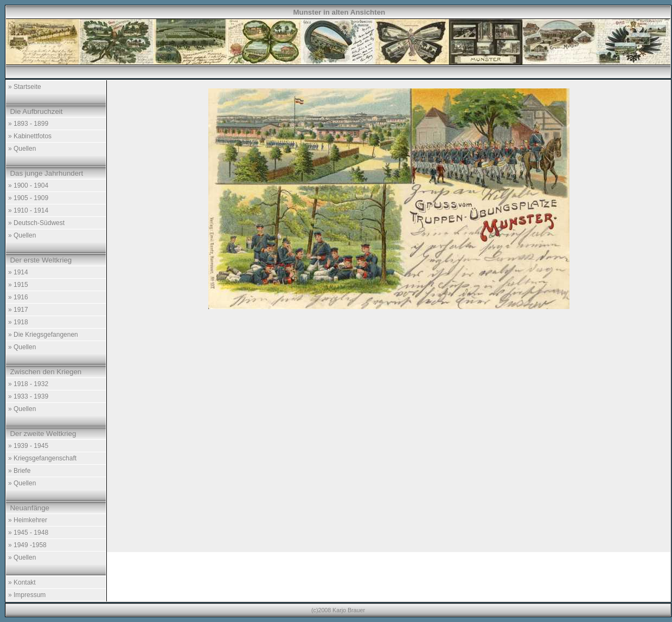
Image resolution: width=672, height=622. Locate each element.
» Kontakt (22, 582)
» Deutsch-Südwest (36, 223)
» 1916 (18, 297)
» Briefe (19, 471)
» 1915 (18, 285)
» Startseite (25, 87)
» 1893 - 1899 (28, 124)
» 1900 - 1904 (28, 185)
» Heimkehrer (28, 520)
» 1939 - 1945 (28, 446)
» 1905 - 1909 (28, 198)
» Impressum (27, 595)
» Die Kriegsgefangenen (43, 335)
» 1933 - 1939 (28, 396)
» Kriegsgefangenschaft (42, 458)
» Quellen (22, 149)
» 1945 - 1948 (28, 533)
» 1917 (18, 310)
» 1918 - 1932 (28, 384)
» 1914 (18, 272)
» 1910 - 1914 (28, 210)
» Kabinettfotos (30, 136)
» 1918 (18, 322)
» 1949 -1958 (27, 545)
